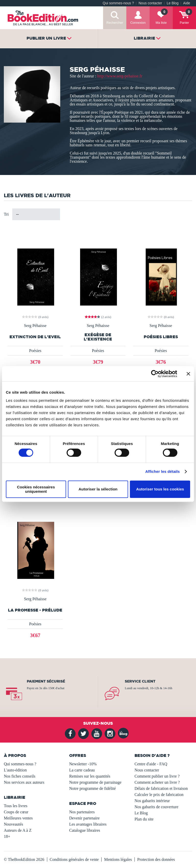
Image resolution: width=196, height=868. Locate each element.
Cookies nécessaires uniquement (36, 489)
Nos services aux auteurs (24, 782)
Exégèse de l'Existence (98, 337)
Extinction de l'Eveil (35, 337)
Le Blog (173, 3)
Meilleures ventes (18, 818)
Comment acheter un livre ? (157, 782)
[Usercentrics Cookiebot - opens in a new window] (155, 374)
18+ (7, 836)
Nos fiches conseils (20, 776)
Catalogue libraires (85, 830)
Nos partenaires (82, 812)
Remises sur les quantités (90, 776)
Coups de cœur (16, 812)
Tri (6, 214)
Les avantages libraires (88, 824)
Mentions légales (118, 859)
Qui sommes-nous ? (118, 3)
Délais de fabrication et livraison (161, 788)
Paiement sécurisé (46, 681)
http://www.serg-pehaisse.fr (120, 76)
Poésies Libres (161, 337)
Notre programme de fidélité (93, 788)
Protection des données (156, 859)
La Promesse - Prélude (35, 610)
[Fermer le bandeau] (188, 374)
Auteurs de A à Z (18, 830)
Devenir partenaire (84, 818)
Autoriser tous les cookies (160, 489)
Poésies (35, 351)
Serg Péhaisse (35, 326)
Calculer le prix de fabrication (159, 795)
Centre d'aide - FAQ (151, 764)
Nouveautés (14, 824)
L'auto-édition (15, 770)
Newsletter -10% (83, 764)
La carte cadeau (82, 770)
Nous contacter (150, 3)
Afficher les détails (162, 471)
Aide (187, 3)
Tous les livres (16, 806)
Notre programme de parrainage (95, 782)
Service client (140, 681)
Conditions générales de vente (74, 859)
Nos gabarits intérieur (152, 801)
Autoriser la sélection (98, 489)
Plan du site (144, 819)
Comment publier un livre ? (157, 776)
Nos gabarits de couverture (156, 807)
